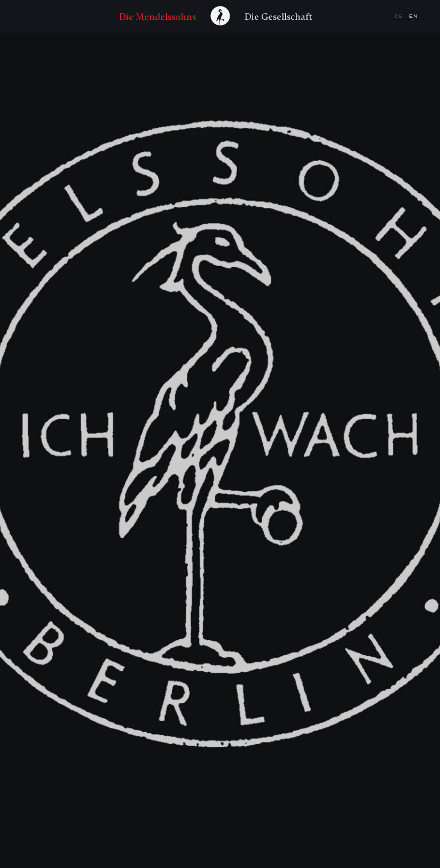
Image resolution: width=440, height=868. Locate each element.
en (414, 16)
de (400, 16)
